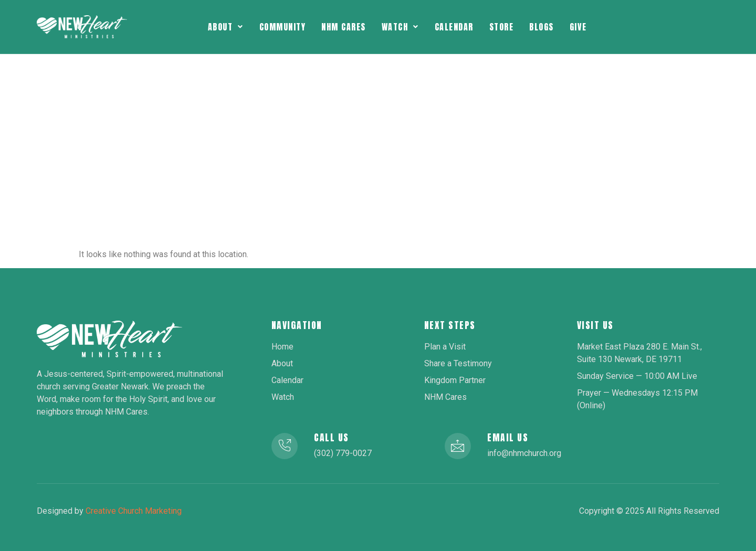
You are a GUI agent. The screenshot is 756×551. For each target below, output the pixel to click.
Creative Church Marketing (134, 511)
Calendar (454, 27)
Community (283, 27)
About (226, 27)
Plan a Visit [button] (662, 27)
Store (502, 27)
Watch (400, 27)
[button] (226, 27)
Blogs (542, 27)
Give (578, 27)
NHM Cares (344, 27)
